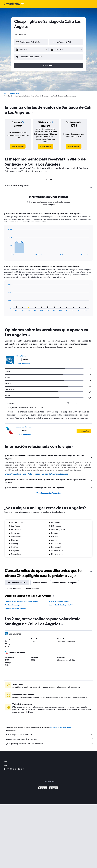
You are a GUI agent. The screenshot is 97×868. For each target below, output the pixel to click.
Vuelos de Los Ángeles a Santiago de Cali (22, 601)
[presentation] (32, 112)
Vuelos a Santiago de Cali (59, 601)
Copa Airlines (22, 356)
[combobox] (21, 35)
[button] (30, 50)
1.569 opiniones (23, 363)
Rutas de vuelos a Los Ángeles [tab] (64, 583)
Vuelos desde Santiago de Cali (61, 605)
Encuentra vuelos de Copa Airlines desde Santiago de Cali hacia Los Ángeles (39, 474)
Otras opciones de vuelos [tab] (17, 583)
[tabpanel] (48, 266)
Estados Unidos (15, 94)
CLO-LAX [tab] (49, 180)
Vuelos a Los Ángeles (14, 605)
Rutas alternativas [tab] (40, 583)
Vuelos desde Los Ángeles (16, 608)
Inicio (6, 94)
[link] (18, 146)
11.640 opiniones (23, 434)
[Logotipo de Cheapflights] (12, 4)
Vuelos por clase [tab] (33, 588)
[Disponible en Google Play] (43, 791)
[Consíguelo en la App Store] (54, 791)
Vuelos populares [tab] (14, 588)
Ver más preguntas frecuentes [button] (48, 493)
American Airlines (24, 427)
